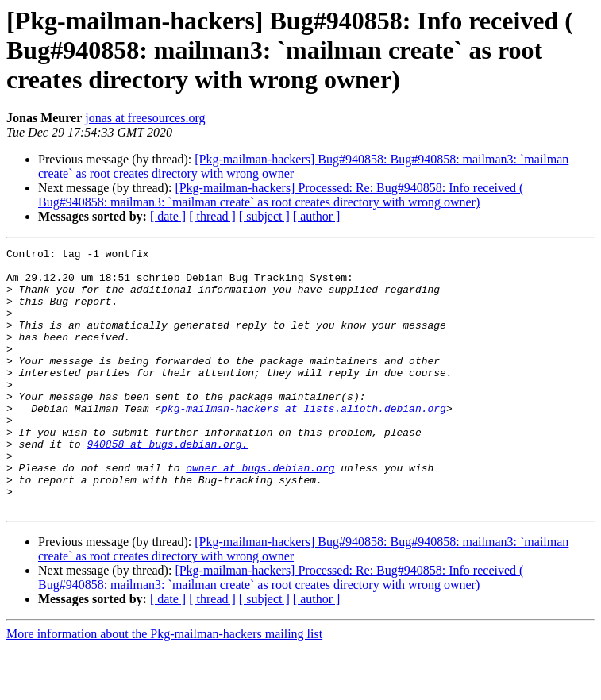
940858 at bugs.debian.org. (167, 484)
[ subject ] (264, 216)
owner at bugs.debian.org (260, 513)
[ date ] (168, 216)
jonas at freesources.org (145, 118)
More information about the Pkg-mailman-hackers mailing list (164, 686)
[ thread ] (212, 216)
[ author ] (317, 216)
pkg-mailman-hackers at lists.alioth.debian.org (304, 441)
